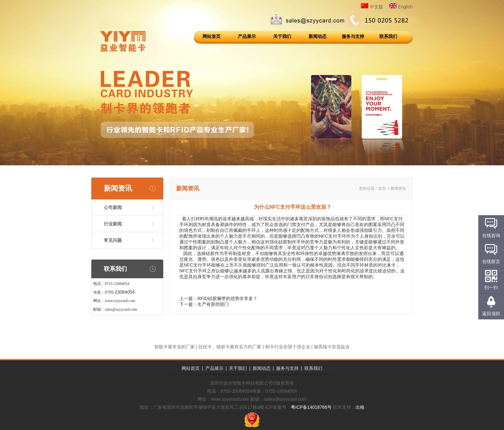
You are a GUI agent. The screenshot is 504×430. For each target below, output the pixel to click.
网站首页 (212, 36)
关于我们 (282, 36)
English (401, 7)
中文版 (372, 7)
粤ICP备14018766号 (311, 407)
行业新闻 (113, 224)
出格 (360, 407)
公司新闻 (113, 207)
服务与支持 (353, 36)
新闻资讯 (118, 188)
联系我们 (388, 36)
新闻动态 (318, 36)
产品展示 (247, 36)
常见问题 (113, 240)
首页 (382, 188)
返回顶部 (491, 314)
